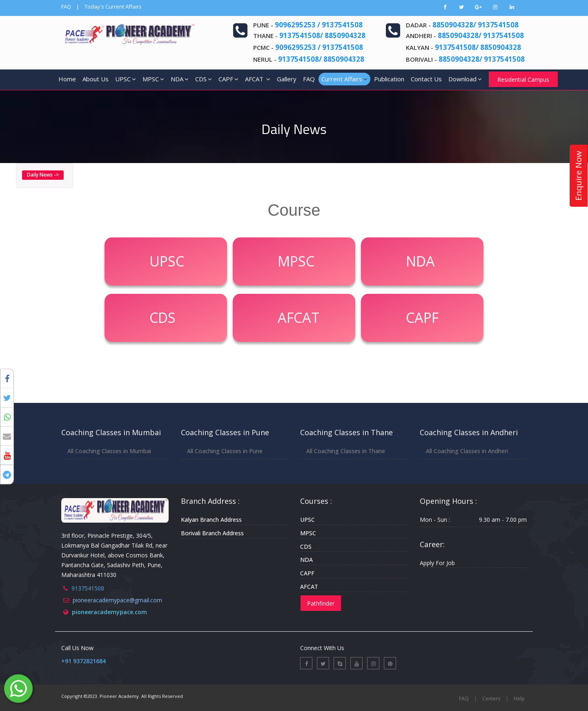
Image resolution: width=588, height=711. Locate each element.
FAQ (66, 7)
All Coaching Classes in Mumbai (109, 451)
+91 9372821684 (84, 661)
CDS (204, 79)
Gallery (287, 79)
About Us (96, 79)
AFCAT (258, 79)
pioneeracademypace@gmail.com (117, 600)
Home (67, 79)
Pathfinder (321, 603)
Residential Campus (523, 79)
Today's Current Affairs (113, 7)
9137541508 (88, 588)
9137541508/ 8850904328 (322, 35)
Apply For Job (437, 563)
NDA (180, 79)
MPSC (153, 79)
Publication (389, 79)
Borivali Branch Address (212, 533)
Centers (491, 699)
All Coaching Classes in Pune (225, 451)
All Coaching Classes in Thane (346, 451)
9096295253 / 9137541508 (319, 25)
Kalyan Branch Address (211, 520)
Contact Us (426, 79)
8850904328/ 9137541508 (476, 25)
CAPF (228, 79)
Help (519, 699)
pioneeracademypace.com (109, 612)
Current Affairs (344, 79)
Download (465, 79)
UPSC (126, 79)
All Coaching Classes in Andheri (467, 451)
